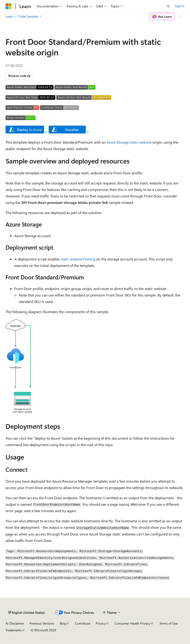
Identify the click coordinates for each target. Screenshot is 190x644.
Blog (63, 623)
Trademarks (14, 630)
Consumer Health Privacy (132, 623)
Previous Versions (42, 623)
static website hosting (78, 259)
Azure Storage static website (129, 142)
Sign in (180, 6)
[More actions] (180, 17)
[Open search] (168, 6)
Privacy (101, 623)
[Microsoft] (9, 6)
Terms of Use (168, 623)
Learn (9, 16)
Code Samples (28, 16)
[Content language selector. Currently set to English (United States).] (27, 613)
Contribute (83, 623)
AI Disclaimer (15, 623)
